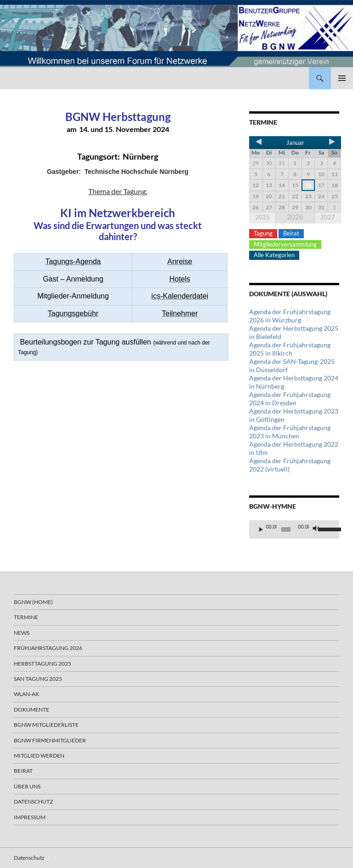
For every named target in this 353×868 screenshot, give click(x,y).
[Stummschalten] (316, 529)
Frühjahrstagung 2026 (48, 648)
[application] (294, 529)
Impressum (30, 817)
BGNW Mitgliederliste (46, 725)
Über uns (27, 786)
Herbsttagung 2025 (43, 664)
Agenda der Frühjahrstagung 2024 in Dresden (290, 399)
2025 (262, 217)
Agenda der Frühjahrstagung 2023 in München (290, 432)
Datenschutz (33, 802)
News (22, 633)
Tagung (263, 233)
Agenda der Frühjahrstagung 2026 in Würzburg (290, 316)
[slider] (286, 529)
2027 (328, 217)
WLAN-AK (26, 694)
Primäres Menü (342, 78)
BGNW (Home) (33, 602)
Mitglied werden (39, 756)
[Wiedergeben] (261, 529)
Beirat (291, 233)
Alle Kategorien (274, 255)
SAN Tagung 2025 (38, 679)
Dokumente (31, 710)
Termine (26, 617)
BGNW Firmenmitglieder (50, 740)
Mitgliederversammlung (285, 244)
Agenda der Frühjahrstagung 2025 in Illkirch (290, 349)
